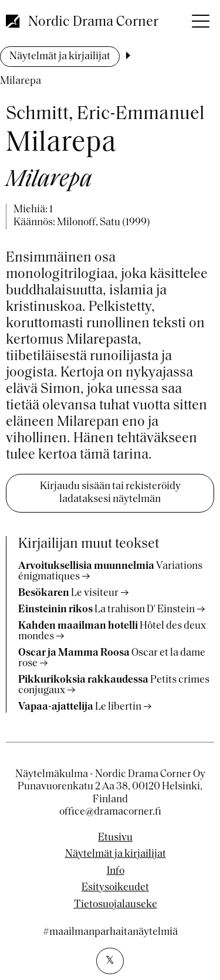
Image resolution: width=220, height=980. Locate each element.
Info (116, 872)
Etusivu (115, 838)
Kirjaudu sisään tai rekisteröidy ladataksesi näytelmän (110, 493)
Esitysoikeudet (115, 888)
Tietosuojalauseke (116, 905)
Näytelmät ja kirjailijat (60, 57)
